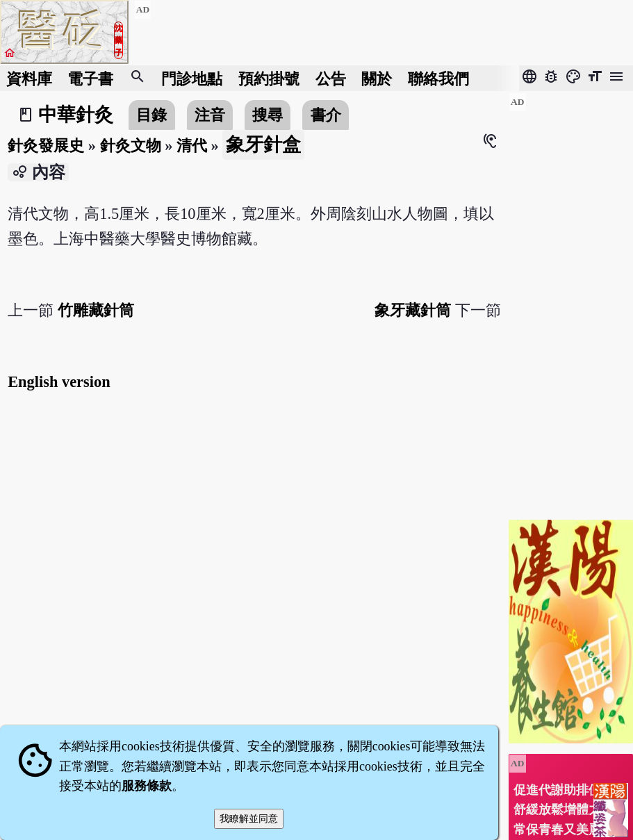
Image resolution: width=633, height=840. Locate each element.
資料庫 (29, 78)
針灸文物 (131, 146)
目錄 (151, 115)
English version (59, 382)
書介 (326, 115)
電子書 (90, 78)
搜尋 (268, 115)
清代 (192, 146)
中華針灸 (76, 115)
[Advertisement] (571, 301)
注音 (210, 115)
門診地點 (192, 78)
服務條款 (147, 786)
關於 (377, 78)
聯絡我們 (438, 78)
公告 (331, 78)
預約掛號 (269, 78)
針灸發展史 (46, 146)
